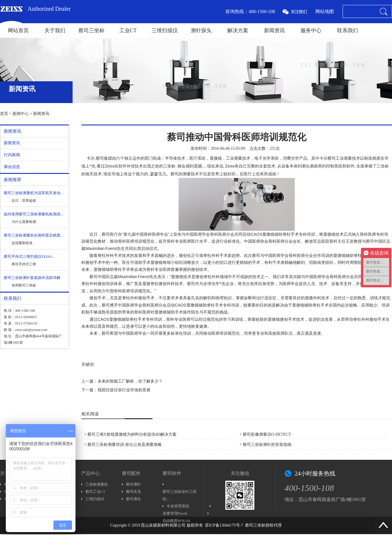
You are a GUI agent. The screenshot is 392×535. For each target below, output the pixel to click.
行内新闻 (12, 155)
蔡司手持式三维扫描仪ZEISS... (29, 256)
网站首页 (18, 30)
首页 (4, 114)
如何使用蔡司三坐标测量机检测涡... (34, 214)
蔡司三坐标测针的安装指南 (267, 445)
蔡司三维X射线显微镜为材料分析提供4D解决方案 (132, 434)
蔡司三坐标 (91, 30)
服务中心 (311, 30)
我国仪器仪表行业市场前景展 (124, 390)
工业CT (128, 30)
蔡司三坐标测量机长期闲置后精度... (34, 235)
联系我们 (348, 30)
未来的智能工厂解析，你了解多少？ (130, 381)
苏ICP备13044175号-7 (224, 525)
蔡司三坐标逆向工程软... (180, 495)
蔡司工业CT (95, 492)
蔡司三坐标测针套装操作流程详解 (32, 278)
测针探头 (201, 30)
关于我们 (55, 30)
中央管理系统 (178, 506)
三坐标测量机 (97, 484)
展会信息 (12, 167)
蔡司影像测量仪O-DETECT (267, 434)
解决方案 (238, 30)
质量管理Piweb (175, 513)
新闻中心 (21, 114)
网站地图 (325, 11)
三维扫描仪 (165, 30)
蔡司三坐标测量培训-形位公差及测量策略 (125, 445)
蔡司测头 (134, 499)
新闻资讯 (274, 30)
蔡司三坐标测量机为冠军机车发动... (34, 193)
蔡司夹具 (134, 492)
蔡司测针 (134, 484)
